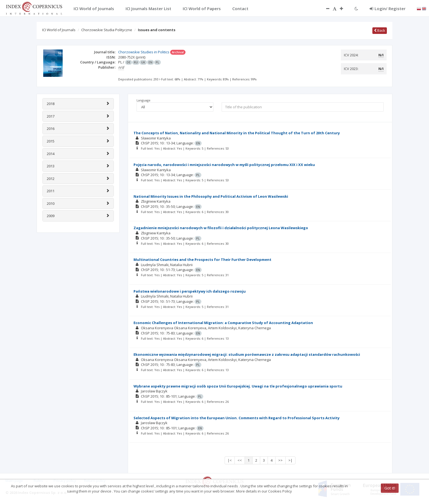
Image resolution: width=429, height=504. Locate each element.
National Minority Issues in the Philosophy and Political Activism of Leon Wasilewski (211, 196)
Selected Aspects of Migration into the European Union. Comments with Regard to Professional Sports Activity (237, 418)
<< (240, 460)
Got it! (390, 488)
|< (230, 460)
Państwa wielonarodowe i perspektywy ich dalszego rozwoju (190, 291)
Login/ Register (388, 8)
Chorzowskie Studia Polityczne (107, 30)
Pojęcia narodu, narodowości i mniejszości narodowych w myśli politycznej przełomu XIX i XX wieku (224, 165)
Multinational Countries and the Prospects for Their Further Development (202, 260)
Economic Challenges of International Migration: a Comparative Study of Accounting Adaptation (223, 323)
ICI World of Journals (59, 30)
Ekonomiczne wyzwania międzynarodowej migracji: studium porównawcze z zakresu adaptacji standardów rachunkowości (247, 354)
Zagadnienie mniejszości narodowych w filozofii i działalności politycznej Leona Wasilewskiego (221, 228)
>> (280, 460)
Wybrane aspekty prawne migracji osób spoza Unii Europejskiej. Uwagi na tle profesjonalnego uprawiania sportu (238, 386)
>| (290, 460)
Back (380, 30)
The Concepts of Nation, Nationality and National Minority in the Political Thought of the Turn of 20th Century (237, 133)
